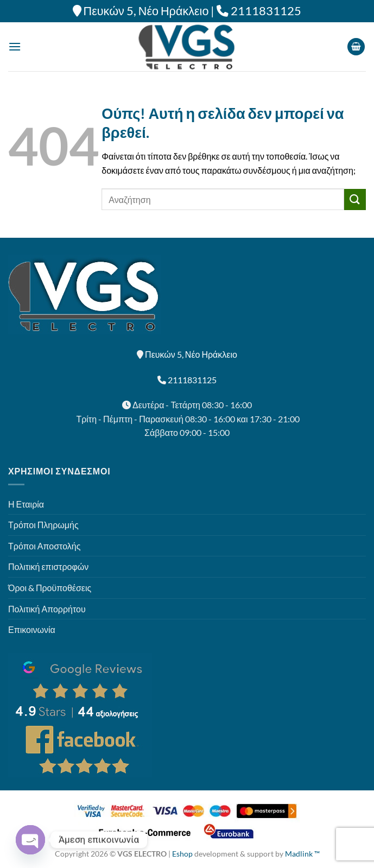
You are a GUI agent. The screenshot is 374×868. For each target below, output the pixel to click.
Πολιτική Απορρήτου (47, 609)
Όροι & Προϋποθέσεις (50, 588)
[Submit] (355, 199)
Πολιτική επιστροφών (48, 566)
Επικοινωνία (32, 629)
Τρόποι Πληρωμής (43, 525)
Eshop (182, 854)
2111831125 (266, 11)
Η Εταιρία (26, 504)
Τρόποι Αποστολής (44, 546)
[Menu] (15, 46)
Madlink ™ (302, 854)
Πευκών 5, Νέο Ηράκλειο (146, 11)
